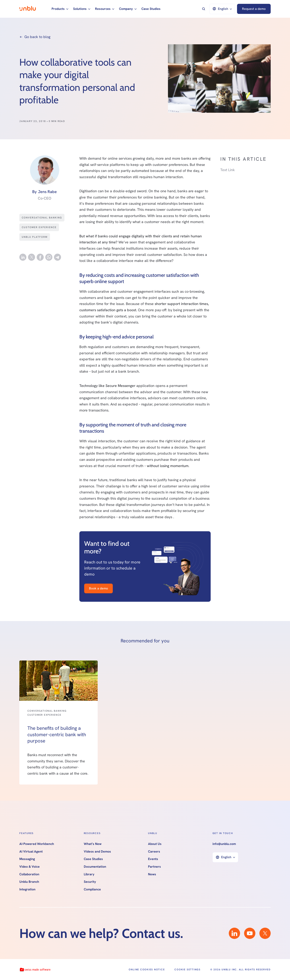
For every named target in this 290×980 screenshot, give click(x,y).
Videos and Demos (97, 852)
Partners (154, 867)
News (152, 874)
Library (89, 874)
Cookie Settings (187, 970)
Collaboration (29, 874)
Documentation (95, 867)
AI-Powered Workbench (37, 844)
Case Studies (151, 9)
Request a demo (254, 9)
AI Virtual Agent (31, 852)
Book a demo (98, 588)
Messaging (27, 859)
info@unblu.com (224, 844)
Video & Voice (30, 867)
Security (90, 882)
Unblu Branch (29, 882)
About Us (155, 844)
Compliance (92, 889)
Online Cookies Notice (147, 970)
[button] (60, 9)
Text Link (228, 170)
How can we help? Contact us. (101, 933)
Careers (154, 852)
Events (153, 859)
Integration (27, 889)
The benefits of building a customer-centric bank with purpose (57, 734)
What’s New (93, 844)
